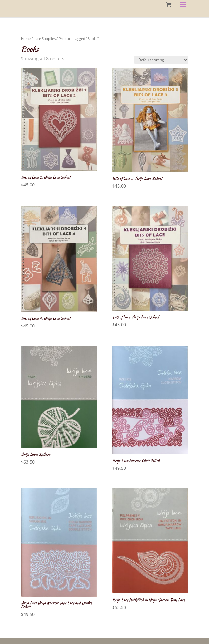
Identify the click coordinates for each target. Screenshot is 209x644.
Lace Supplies (45, 39)
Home (26, 39)
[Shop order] (161, 60)
